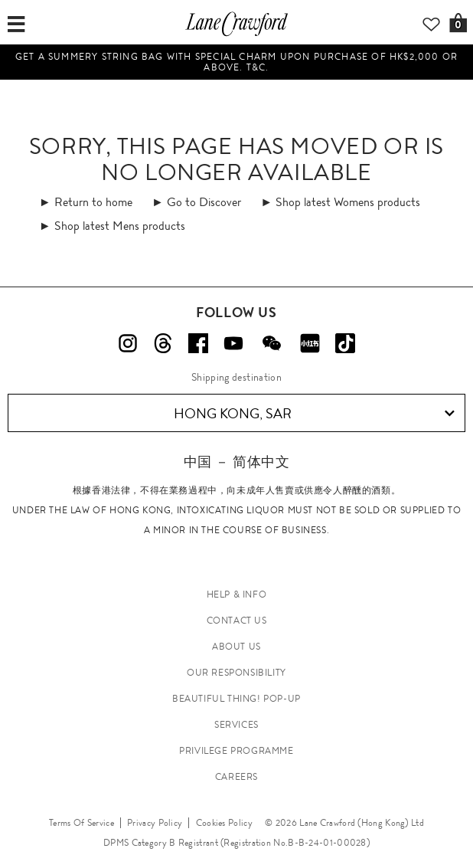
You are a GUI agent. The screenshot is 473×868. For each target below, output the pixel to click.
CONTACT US (237, 621)
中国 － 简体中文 (236, 462)
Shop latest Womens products (348, 202)
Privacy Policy (155, 823)
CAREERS (236, 777)
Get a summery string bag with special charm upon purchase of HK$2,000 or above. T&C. (236, 62)
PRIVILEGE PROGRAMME (236, 751)
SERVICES (236, 725)
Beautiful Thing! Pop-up (236, 699)
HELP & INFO (237, 594)
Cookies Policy (224, 823)
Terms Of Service (82, 823)
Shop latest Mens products (120, 226)
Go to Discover (204, 202)
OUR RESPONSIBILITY (236, 673)
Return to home (93, 202)
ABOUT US (236, 647)
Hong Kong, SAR (315, 414)
